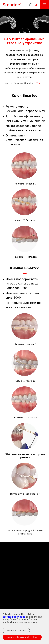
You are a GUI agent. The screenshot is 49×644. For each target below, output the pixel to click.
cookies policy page (14, 617)
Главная (7, 83)
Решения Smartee (24, 83)
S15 (38, 83)
